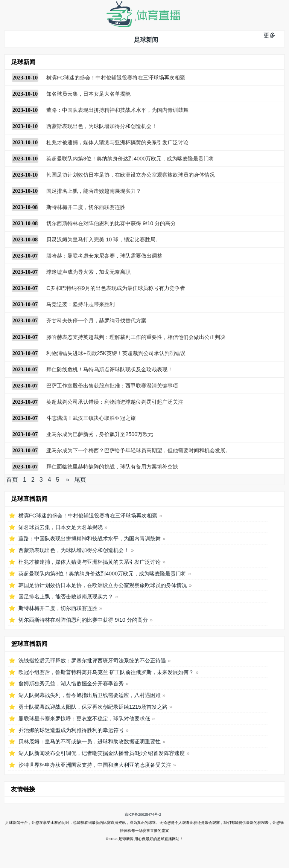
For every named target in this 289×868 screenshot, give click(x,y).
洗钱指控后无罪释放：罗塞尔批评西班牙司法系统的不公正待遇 (92, 661)
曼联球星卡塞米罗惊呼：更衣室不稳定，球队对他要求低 (84, 719)
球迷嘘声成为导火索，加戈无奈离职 (88, 272)
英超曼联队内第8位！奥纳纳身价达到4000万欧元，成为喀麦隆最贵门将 (130, 159)
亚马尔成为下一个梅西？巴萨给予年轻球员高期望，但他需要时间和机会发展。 (138, 450)
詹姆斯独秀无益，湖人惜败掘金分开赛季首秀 (71, 683)
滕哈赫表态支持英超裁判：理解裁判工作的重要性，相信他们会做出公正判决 (136, 337)
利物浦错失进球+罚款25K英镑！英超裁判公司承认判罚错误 (116, 353)
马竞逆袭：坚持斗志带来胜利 (81, 304)
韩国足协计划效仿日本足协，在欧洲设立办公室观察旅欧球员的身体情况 (131, 175)
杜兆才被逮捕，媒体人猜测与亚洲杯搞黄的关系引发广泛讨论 (117, 142)
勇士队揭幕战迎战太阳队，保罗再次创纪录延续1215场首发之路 (93, 707)
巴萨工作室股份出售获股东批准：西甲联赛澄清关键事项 (112, 386)
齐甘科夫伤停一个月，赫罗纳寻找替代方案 (96, 320)
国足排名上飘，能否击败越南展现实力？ (94, 191)
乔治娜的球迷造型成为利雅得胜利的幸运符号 (71, 730)
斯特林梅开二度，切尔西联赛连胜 (86, 207)
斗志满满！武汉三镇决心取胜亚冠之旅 (91, 418)
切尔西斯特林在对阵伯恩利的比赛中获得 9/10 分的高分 (111, 223)
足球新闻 (146, 40)
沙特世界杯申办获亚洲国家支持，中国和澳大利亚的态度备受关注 (95, 765)
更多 (269, 35)
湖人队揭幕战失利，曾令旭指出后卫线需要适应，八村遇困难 (90, 695)
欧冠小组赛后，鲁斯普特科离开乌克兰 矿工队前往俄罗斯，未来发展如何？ (106, 672)
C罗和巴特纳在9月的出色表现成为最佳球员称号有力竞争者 (116, 288)
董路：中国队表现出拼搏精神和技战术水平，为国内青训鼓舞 (117, 110)
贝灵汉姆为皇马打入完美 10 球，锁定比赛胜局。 (103, 240)
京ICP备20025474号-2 (143, 814)
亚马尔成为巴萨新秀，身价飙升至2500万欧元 (100, 434)
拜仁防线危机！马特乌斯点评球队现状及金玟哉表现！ (110, 369)
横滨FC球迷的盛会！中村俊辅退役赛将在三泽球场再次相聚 (116, 78)
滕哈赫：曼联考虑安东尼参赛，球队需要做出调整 (104, 256)
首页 (12, 480)
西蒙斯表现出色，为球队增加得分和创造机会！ (102, 126)
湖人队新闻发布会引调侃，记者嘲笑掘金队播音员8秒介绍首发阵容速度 (102, 753)
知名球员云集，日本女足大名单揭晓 (88, 94)
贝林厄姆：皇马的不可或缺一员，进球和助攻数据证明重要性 (90, 741)
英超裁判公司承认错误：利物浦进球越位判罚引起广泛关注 (115, 402)
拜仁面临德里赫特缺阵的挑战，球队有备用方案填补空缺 (112, 467)
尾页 (80, 480)
